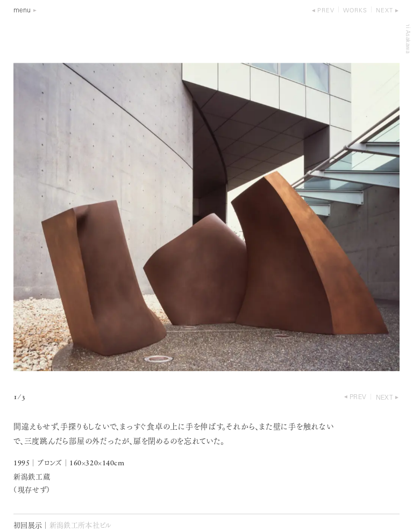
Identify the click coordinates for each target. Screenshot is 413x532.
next (384, 11)
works (355, 11)
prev (326, 11)
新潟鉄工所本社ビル (81, 526)
